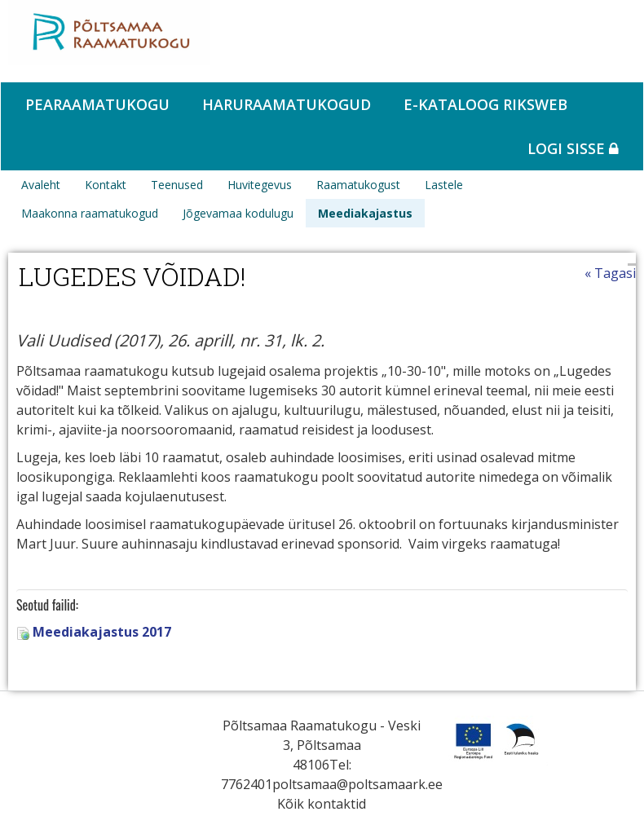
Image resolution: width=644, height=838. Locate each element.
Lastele (444, 185)
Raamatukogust (358, 185)
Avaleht (41, 185)
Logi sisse (573, 148)
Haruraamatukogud (287, 104)
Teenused (177, 185)
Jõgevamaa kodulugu (238, 213)
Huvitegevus (260, 185)
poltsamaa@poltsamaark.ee (357, 784)
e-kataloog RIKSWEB (485, 104)
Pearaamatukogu (97, 104)
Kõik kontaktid (322, 804)
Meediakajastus (365, 213)
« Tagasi (610, 273)
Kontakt (106, 185)
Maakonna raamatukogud (90, 213)
